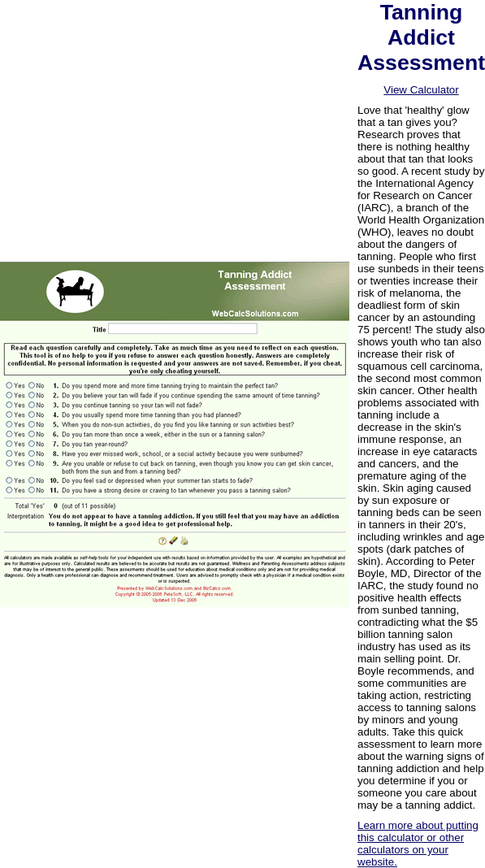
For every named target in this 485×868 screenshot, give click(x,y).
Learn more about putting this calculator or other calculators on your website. (418, 844)
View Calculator (421, 90)
